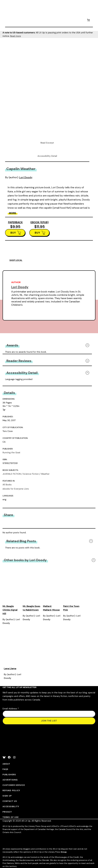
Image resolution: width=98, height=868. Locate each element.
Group (64, 852)
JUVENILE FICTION (12, 474)
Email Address (11, 709)
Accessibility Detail (47, 156)
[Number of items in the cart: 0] (88, 21)
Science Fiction (31, 474)
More (13, 213)
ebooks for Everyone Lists (16, 489)
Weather (45, 474)
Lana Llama (10, 669)
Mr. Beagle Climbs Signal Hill (10, 610)
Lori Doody (26, 177)
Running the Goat (11, 453)
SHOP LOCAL (16, 260)
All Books (7, 485)
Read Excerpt (47, 143)
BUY (13, 233)
